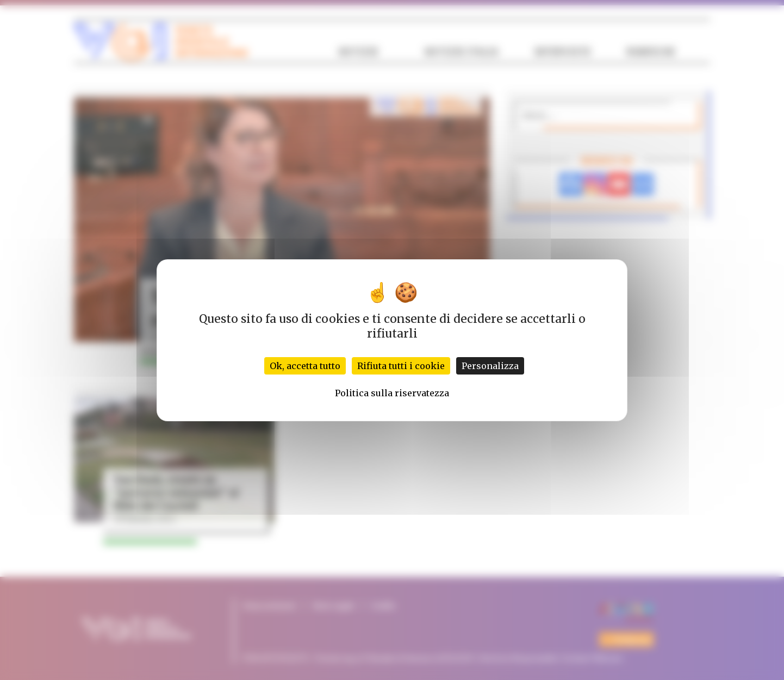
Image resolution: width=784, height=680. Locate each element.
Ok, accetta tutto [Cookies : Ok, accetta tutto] (305, 366)
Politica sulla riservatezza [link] (392, 393)
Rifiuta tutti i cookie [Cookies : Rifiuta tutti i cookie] (401, 366)
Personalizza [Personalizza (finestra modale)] (490, 366)
